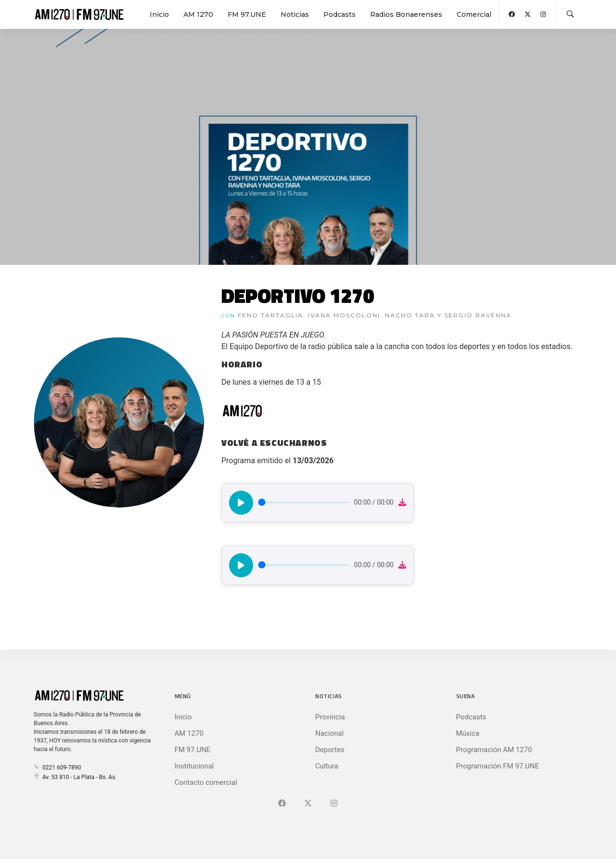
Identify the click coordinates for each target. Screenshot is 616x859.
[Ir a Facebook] (282, 804)
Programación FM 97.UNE (498, 766)
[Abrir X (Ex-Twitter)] (528, 14)
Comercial (474, 14)
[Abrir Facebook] (512, 14)
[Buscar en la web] (570, 14)
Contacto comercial (206, 782)
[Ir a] (334, 804)
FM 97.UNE (247, 14)
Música (468, 733)
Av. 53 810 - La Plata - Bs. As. (75, 777)
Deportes (330, 750)
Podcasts (340, 14)
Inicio (159, 14)
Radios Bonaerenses (406, 14)
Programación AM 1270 (494, 750)
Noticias (295, 14)
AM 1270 (198, 14)
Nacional (329, 733)
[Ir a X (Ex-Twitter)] (308, 804)
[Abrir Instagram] (543, 14)
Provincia (330, 717)
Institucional (194, 766)
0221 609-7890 (57, 768)
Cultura (327, 766)
